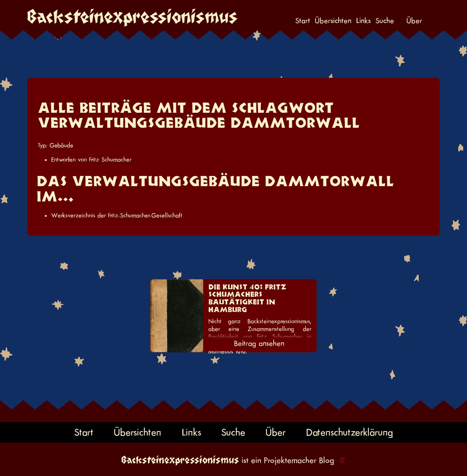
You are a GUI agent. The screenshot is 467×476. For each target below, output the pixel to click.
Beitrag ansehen (259, 343)
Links (363, 21)
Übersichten (333, 21)
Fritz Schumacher (110, 160)
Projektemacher (290, 460)
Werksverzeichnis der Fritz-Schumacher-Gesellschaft (117, 215)
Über (414, 21)
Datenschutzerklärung (350, 432)
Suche (385, 21)
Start (303, 21)
